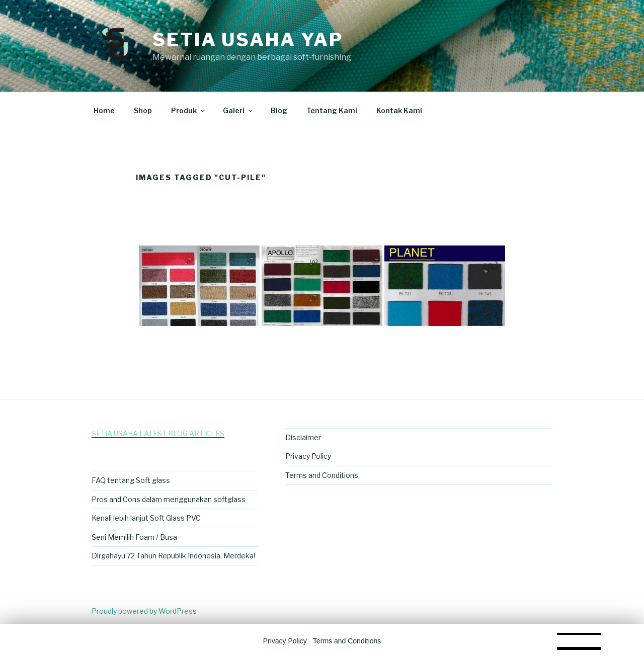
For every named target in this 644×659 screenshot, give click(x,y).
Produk (189, 110)
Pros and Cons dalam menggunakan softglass (169, 499)
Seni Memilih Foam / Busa (134, 537)
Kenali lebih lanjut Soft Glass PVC (146, 518)
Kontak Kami (399, 110)
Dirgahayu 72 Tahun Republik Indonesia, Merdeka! (173, 556)
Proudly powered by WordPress (144, 611)
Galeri (238, 110)
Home (104, 110)
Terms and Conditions (322, 475)
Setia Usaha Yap (248, 40)
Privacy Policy (308, 456)
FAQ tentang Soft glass (131, 480)
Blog (279, 110)
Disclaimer (303, 437)
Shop (143, 110)
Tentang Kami (332, 110)
